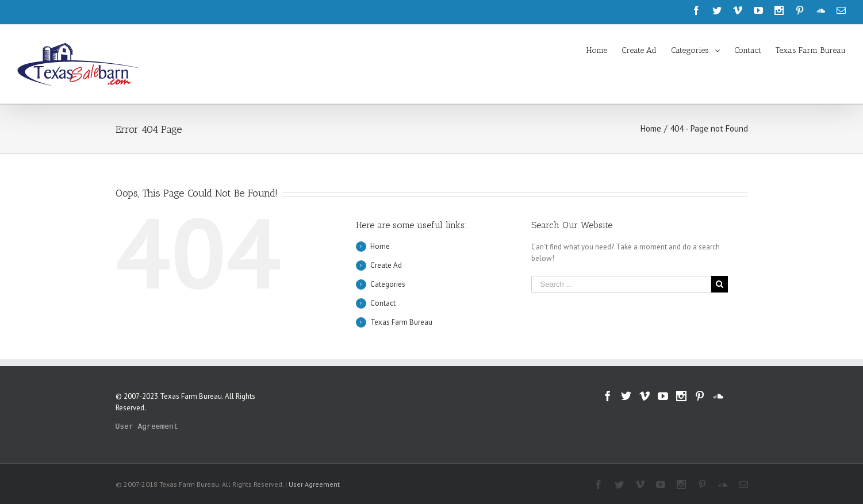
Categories (388, 284)
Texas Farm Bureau (401, 322)
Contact (383, 303)
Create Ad (386, 265)
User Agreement (147, 427)
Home (380, 246)
